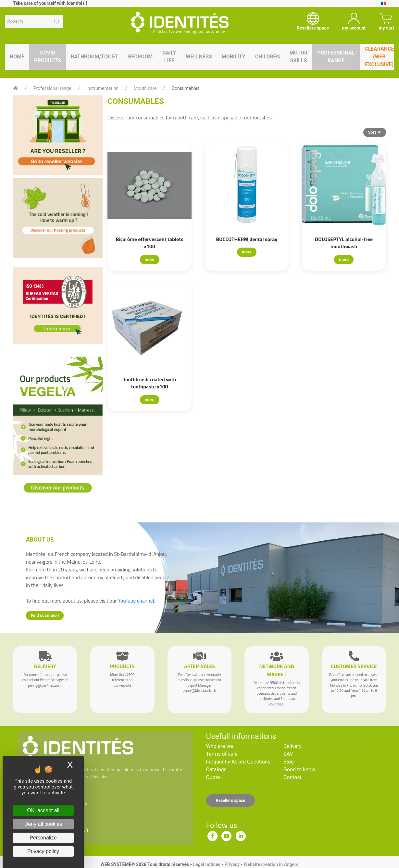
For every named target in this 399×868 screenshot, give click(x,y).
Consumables (186, 88)
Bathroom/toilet (95, 57)
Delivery (293, 746)
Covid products (47, 57)
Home (17, 57)
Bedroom (140, 57)
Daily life (169, 57)
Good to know (299, 770)
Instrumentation (102, 88)
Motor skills (299, 57)
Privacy (232, 864)
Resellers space (231, 800)
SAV (288, 754)
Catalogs (216, 770)
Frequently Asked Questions (238, 762)
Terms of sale (222, 754)
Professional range (336, 57)
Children (268, 57)
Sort (375, 132)
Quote (213, 777)
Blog (289, 762)
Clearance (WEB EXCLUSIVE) (379, 57)
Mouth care (145, 88)
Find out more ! (45, 615)
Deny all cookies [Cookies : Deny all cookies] (43, 824)
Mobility (234, 57)
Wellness (199, 57)
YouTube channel (136, 601)
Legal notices (207, 864)
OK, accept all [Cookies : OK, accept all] (43, 810)
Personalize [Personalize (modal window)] (43, 838)
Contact (293, 777)
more (150, 259)
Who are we (220, 746)
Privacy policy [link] (43, 851)
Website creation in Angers (271, 864)
